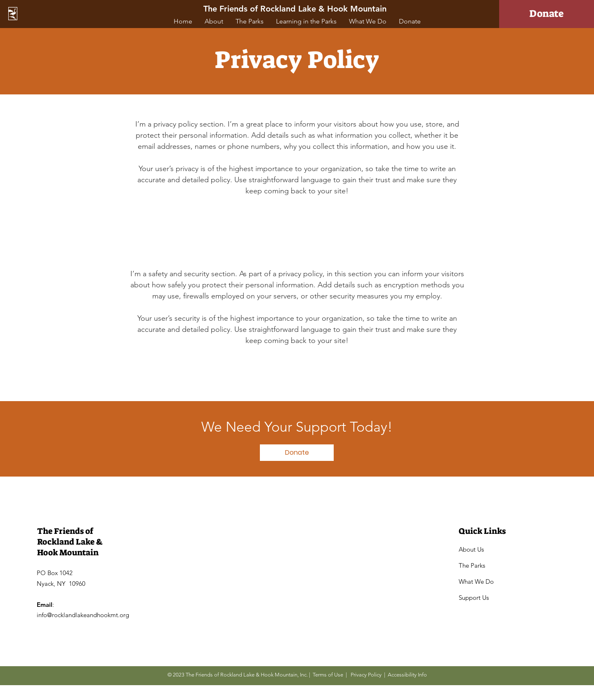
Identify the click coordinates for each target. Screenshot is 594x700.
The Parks (472, 565)
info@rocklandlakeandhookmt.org (83, 615)
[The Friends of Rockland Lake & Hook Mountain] (296, 8)
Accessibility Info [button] (407, 675)
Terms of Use (328, 675)
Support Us (474, 598)
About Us (471, 549)
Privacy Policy (366, 675)
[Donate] (547, 14)
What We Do (476, 581)
